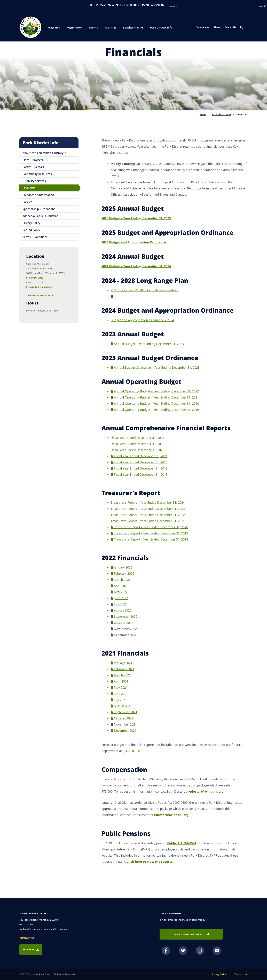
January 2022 (121, 567)
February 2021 (122, 669)
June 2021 (119, 694)
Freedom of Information (38, 195)
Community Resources (37, 174)
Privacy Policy (31, 223)
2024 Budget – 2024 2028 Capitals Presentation (145, 290)
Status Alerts (203, 27)
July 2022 (120, 604)
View (172, 6)
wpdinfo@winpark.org (41, 287)
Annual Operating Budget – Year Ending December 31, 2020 (155, 403)
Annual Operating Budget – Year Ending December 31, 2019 (155, 410)
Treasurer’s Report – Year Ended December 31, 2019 (149, 533)
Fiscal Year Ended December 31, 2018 (139, 474)
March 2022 (121, 580)
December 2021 (124, 730)
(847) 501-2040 (36, 278)
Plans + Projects (34, 160)
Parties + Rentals (35, 167)
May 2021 (119, 687)
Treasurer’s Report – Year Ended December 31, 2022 (148, 515)
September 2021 (124, 712)
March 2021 (121, 675)
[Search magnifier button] (241, 27)
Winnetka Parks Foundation (40, 216)
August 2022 (123, 610)
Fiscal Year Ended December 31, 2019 (139, 468)
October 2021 (122, 718)
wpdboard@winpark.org (56, 929)
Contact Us (230, 27)
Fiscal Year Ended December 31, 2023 (137, 444)
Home (203, 114)
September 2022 (126, 616)
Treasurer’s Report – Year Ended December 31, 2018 (149, 539)
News (217, 27)
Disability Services (34, 181)
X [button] (265, 7)
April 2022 (119, 586)
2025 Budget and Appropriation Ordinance (134, 242)
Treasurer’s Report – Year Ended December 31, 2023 (148, 509)
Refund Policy (31, 230)
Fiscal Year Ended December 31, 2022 (137, 450)
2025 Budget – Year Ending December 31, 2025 (136, 218)
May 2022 (119, 592)
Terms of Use (241, 974)
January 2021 (121, 663)
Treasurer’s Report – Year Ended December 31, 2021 (148, 521)
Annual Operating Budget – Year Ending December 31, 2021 (155, 397)
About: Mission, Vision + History (44, 153)
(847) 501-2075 (133, 751)
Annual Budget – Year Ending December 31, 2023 (147, 344)
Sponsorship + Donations (39, 209)
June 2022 (121, 598)
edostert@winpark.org (206, 791)
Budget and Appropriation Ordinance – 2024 (142, 320)
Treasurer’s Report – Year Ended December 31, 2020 (149, 527)
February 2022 (122, 573)
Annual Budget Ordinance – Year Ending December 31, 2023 (155, 367)
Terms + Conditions (35, 237)
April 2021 (119, 681)
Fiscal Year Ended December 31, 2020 (139, 462)
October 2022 (124, 623)
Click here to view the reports (150, 862)
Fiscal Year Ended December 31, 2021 (139, 456)
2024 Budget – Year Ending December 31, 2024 (136, 266)
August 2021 (121, 706)
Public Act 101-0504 (182, 843)
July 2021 (119, 700)
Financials (29, 188)
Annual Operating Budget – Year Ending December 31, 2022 (155, 391)
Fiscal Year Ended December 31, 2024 (137, 438)
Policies (27, 202)
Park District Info (221, 114)
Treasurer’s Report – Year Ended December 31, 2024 (148, 502)
